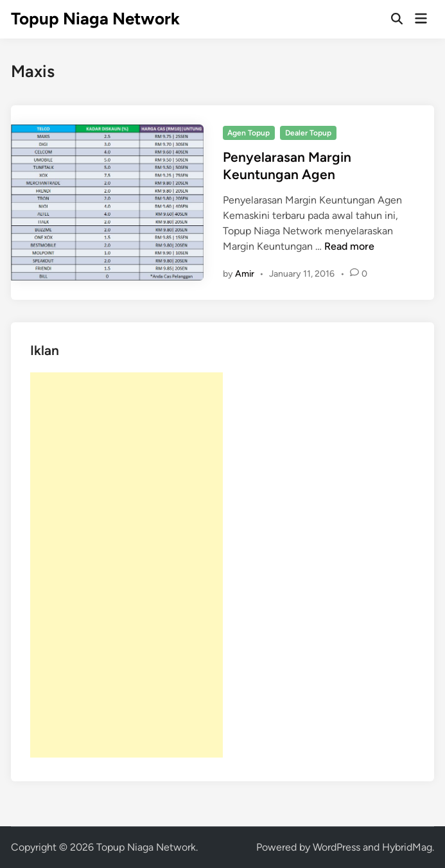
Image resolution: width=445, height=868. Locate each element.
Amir (245, 274)
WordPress (336, 847)
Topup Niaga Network (95, 19)
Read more (349, 246)
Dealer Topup (308, 133)
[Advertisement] (127, 565)
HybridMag (407, 847)
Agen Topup (249, 133)
